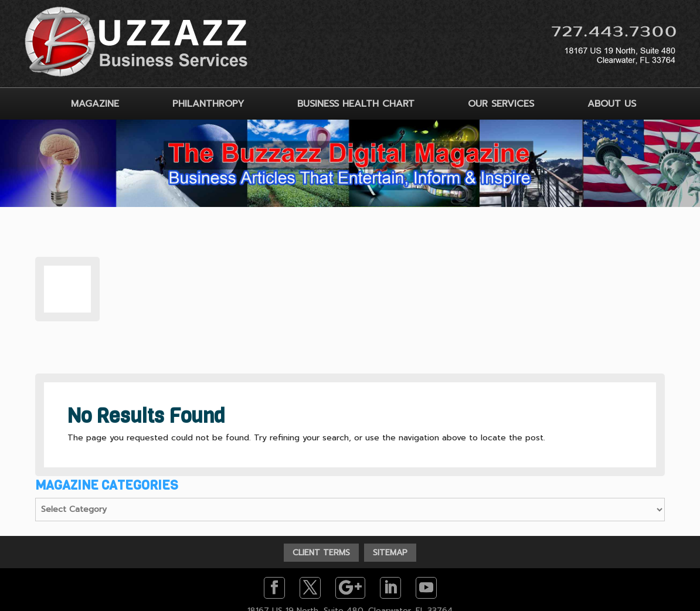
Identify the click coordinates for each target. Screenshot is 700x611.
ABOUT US (612, 104)
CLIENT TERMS (321, 553)
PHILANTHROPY (208, 104)
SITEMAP (390, 553)
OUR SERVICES (501, 104)
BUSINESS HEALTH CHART (356, 104)
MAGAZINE (95, 104)
